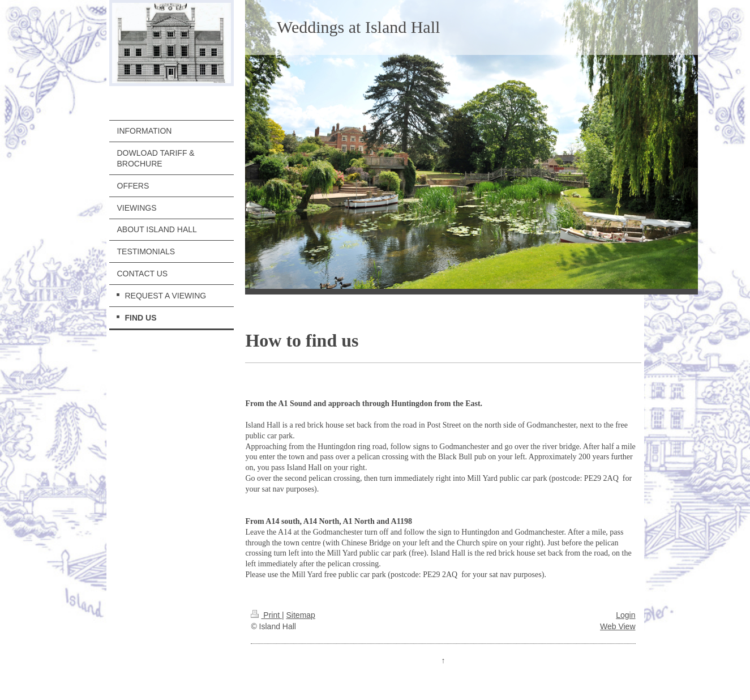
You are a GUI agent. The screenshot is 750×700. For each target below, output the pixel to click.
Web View (618, 626)
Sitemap (301, 615)
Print (266, 615)
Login (625, 615)
